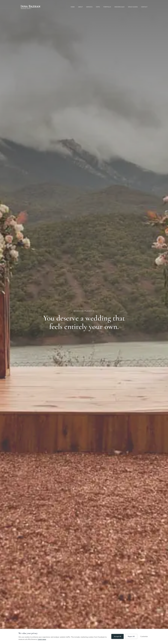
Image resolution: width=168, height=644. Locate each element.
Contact (144, 7)
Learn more (42, 639)
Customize (144, 636)
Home (73, 7)
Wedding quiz (119, 7)
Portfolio (107, 7)
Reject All (131, 636)
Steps (98, 7)
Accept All (117, 636)
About (80, 7)
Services (89, 7)
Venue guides (133, 7)
